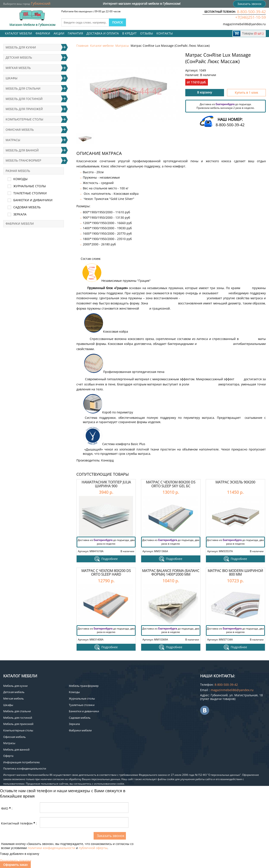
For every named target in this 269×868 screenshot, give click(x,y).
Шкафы (12, 78)
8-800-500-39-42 (251, 12)
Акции (59, 33)
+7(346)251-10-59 (250, 17)
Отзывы (147, 33)
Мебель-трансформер (23, 160)
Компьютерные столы (24, 119)
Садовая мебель (27, 207)
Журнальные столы (30, 186)
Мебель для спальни (23, 88)
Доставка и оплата (103, 33)
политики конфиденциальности (51, 848)
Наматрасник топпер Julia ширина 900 (106, 484)
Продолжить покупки (16, 861)
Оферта (8, 756)
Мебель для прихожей (24, 109)
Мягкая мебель (18, 68)
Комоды (20, 179)
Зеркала (20, 214)
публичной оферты (93, 848)
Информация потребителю (22, 762)
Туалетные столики (30, 193)
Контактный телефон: (19, 823)
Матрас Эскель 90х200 (235, 482)
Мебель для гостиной (24, 99)
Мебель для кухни (21, 47)
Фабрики (43, 33)
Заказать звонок (249, 4)
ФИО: (7, 808)
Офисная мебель (20, 130)
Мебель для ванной (22, 150)
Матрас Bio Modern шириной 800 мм (235, 573)
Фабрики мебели (20, 224)
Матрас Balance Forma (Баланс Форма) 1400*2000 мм (171, 573)
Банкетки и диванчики (33, 200)
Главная (82, 46)
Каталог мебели (19, 33)
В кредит (129, 33)
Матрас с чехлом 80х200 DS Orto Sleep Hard (106, 573)
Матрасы (122, 46)
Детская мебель (19, 57)
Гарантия (75, 33)
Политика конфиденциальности (25, 768)
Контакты (165, 33)
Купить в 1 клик (246, 93)
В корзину (205, 92)
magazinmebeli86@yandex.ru (244, 24)
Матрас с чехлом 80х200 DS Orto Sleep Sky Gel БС (171, 484)
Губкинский (41, 3)
